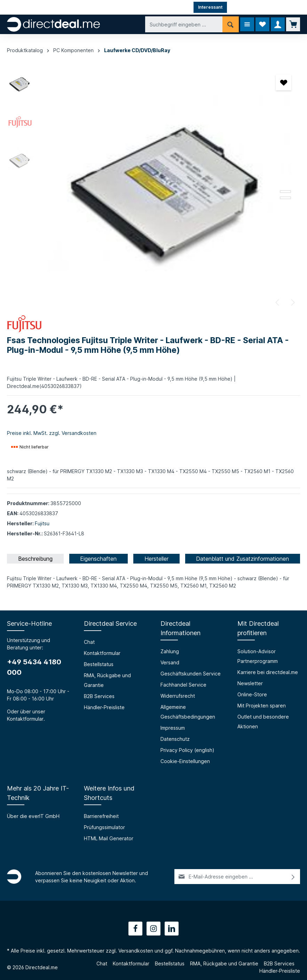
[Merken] (284, 83)
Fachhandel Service (183, 685)
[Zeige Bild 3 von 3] (285, 198)
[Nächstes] (292, 302)
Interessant (210, 7)
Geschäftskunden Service (191, 674)
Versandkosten (136, 951)
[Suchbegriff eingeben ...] (184, 24)
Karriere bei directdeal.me (268, 672)
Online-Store (252, 694)
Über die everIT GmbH (33, 816)
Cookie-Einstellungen (185, 761)
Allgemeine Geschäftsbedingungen (188, 712)
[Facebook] (135, 929)
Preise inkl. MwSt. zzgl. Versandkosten (52, 433)
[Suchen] (231, 24)
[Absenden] (293, 877)
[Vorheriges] (278, 302)
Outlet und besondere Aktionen (263, 722)
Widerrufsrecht (178, 696)
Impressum (173, 728)
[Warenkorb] (293, 24)
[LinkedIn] (172, 929)
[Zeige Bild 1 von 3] (285, 185)
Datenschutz (175, 739)
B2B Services (99, 696)
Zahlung (170, 651)
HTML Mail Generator (109, 838)
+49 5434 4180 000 (34, 667)
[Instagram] (153, 929)
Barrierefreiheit (101, 816)
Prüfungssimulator (104, 827)
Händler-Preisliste (104, 707)
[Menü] (247, 24)
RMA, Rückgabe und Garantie (107, 680)
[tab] (35, 559)
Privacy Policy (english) (187, 750)
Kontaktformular (25, 719)
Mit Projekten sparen (262, 706)
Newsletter (250, 683)
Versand (170, 662)
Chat (89, 642)
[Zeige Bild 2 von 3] (285, 192)
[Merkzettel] (262, 24)
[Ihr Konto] (278, 24)
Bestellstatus (99, 664)
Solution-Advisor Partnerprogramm (258, 656)
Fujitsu (42, 523)
